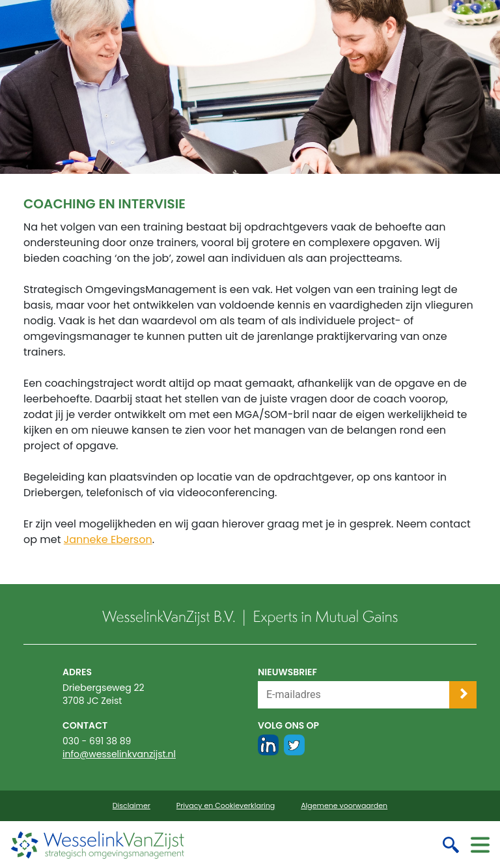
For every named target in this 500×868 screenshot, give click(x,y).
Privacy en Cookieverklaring (226, 806)
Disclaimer (132, 806)
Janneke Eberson (108, 539)
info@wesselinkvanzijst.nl (119, 754)
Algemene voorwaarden (344, 806)
